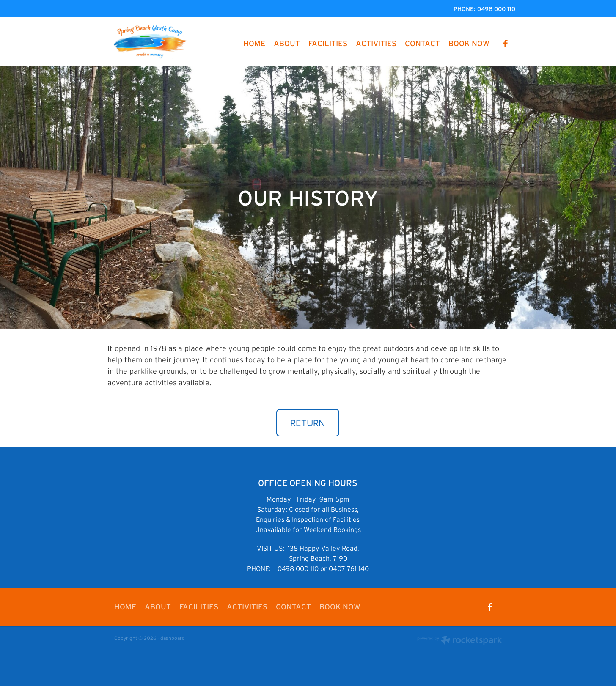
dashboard (173, 638)
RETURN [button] (308, 423)
